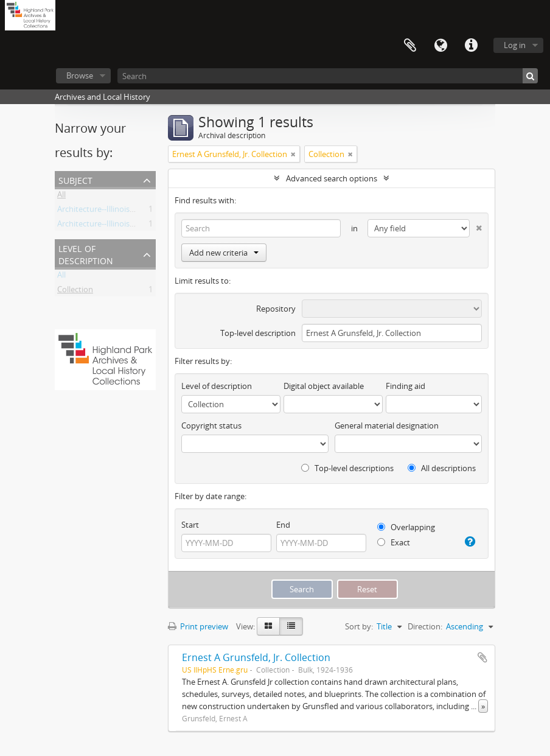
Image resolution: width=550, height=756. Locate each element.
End (283, 525)
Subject (75, 179)
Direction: (425, 626)
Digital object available (324, 386)
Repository (276, 309)
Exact (394, 542)
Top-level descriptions (347, 468)
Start (190, 525)
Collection (75, 292)
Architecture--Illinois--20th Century (120, 226)
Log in (515, 45)
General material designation (387, 425)
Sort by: (359, 626)
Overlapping (406, 527)
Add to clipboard (482, 657)
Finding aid (406, 386)
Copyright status (211, 425)
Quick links (471, 46)
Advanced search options (332, 178)
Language (440, 46)
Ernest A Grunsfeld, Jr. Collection (256, 657)
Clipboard (410, 46)
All (61, 197)
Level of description (86, 254)
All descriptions (442, 468)
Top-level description (258, 333)
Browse (80, 75)
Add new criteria (224, 253)
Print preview (198, 626)
